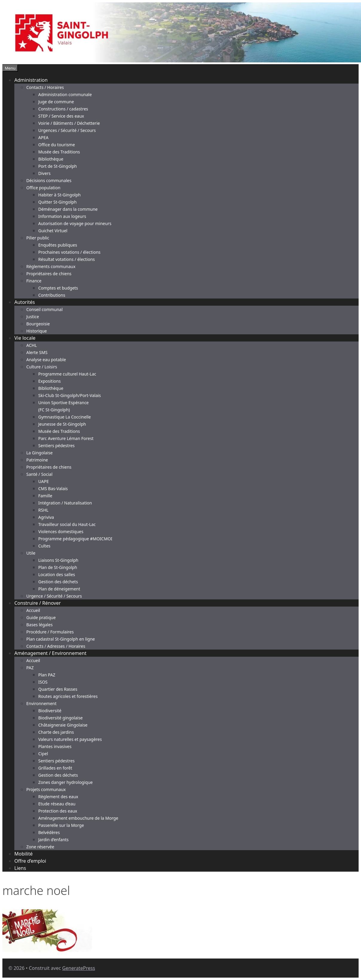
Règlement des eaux (58, 797)
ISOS (43, 682)
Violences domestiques (61, 531)
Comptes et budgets (58, 288)
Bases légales (39, 625)
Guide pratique (41, 617)
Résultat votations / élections (66, 259)
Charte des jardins (56, 732)
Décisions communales (49, 180)
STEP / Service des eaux (61, 116)
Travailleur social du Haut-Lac (67, 524)
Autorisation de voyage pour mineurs (75, 223)
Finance (34, 281)
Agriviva (46, 517)
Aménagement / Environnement (50, 653)
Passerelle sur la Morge (61, 825)
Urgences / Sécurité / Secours (67, 130)
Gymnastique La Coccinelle (65, 417)
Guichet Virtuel (53, 231)
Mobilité (23, 854)
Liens (20, 868)
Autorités (25, 302)
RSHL (43, 510)
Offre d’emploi (30, 861)
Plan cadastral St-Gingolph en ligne (61, 639)
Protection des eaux (58, 811)
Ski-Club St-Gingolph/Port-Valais (70, 395)
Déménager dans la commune (68, 209)
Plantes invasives (55, 746)
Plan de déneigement (59, 589)
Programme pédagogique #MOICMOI (75, 539)
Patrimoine (37, 460)
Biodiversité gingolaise (61, 718)
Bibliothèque (51, 159)
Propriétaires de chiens (49, 274)
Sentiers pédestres (56, 446)
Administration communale (65, 94)
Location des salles (57, 574)
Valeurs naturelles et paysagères (70, 739)
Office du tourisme (57, 145)
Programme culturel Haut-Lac (67, 374)
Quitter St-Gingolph (57, 202)
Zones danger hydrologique (65, 782)
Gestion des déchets (58, 582)
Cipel (43, 754)
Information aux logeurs (62, 216)
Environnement (41, 703)
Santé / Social (39, 474)
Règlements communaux (51, 266)
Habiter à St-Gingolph (59, 195)
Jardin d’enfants (53, 840)
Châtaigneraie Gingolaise (63, 725)
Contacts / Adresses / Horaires (56, 646)
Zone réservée (40, 847)
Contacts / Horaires (45, 87)
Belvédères (49, 832)
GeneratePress (79, 968)
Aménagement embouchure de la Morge (78, 818)
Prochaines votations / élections (69, 252)
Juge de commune (56, 102)
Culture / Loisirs (42, 367)
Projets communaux (46, 789)
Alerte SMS (37, 352)
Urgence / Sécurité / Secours (54, 596)
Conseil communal (45, 309)
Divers (44, 173)
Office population (43, 188)
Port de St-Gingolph (58, 166)
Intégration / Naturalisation (65, 503)
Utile (31, 553)
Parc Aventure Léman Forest (66, 438)
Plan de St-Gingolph (58, 567)
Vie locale (25, 338)
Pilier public (38, 238)
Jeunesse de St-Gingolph (62, 424)
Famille (45, 496)
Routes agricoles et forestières (68, 696)
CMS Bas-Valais (53, 489)
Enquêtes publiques (58, 245)
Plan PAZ (47, 675)
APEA (43, 137)
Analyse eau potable (46, 360)
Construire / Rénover (38, 603)
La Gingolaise (39, 453)
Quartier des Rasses (58, 689)
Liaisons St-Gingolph (58, 560)
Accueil (33, 610)
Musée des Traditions (59, 152)
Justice (33, 317)
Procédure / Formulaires (50, 632)
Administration (31, 80)
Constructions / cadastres (63, 109)
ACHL (32, 345)
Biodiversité (50, 711)
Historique (37, 331)
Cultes (44, 546)
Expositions (49, 381)
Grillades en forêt (55, 768)
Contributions (52, 295)
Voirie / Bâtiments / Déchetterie (69, 123)
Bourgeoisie (38, 324)
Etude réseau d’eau (57, 804)
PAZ (30, 668)
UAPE (43, 481)
